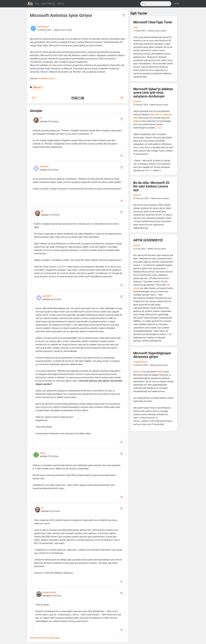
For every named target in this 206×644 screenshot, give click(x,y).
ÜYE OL (61, 4)
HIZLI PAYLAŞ (48, 4)
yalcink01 (44, 166)
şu (167, 70)
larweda (137, 101)
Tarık (136, 27)
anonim (137, 195)
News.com (138, 372)
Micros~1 (38, 87)
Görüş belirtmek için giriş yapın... (46, 638)
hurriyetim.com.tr (46, 78)
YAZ (37, 4)
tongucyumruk (49, 592)
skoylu (43, 453)
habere (161, 372)
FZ (41, 118)
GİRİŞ (176, 4)
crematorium (43, 27)
